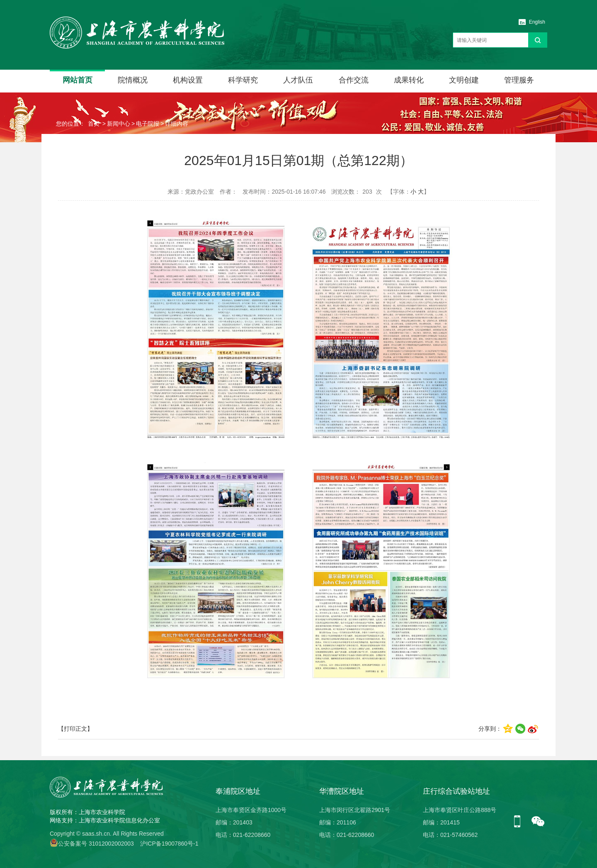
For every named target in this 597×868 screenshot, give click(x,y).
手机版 (520, 822)
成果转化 (409, 80)
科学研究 (243, 80)
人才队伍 (298, 80)
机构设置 (188, 80)
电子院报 (148, 124)
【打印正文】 (75, 729)
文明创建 (464, 80)
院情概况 (133, 80)
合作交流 (354, 80)
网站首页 (78, 80)
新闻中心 (119, 124)
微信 (538, 822)
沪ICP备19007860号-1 (169, 844)
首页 (94, 124)
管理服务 (519, 80)
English (537, 22)
